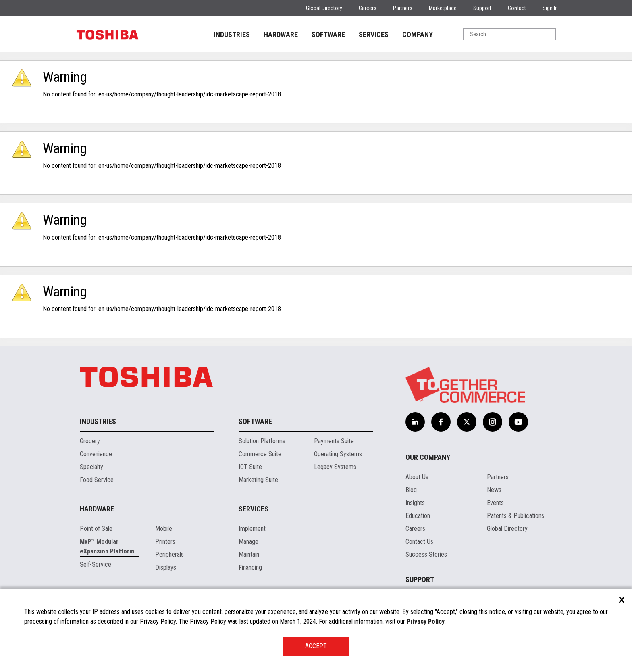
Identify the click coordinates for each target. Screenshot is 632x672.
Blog (411, 490)
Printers (165, 542)
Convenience (96, 454)
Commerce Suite (260, 454)
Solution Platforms (262, 441)
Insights (415, 503)
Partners (403, 8)
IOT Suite (250, 467)
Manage (248, 542)
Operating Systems (338, 454)
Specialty (91, 467)
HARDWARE (281, 34)
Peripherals (169, 554)
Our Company (428, 457)
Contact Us (419, 542)
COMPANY (418, 34)
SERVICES (374, 34)
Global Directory (324, 8)
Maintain (249, 554)
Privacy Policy (426, 621)
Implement (252, 529)
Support (482, 8)
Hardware (97, 509)
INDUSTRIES (232, 34)
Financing (250, 567)
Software (255, 421)
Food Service (97, 480)
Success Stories (426, 554)
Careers (368, 8)
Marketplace (443, 8)
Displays (166, 567)
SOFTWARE (328, 34)
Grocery (90, 441)
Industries (98, 421)
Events (495, 503)
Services (254, 509)
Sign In (550, 8)
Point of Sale (96, 529)
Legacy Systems (335, 467)
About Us (417, 477)
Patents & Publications (516, 516)
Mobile (164, 529)
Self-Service (96, 565)
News (494, 490)
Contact (517, 8)
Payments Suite (334, 441)
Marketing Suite (258, 480)
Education (418, 516)
